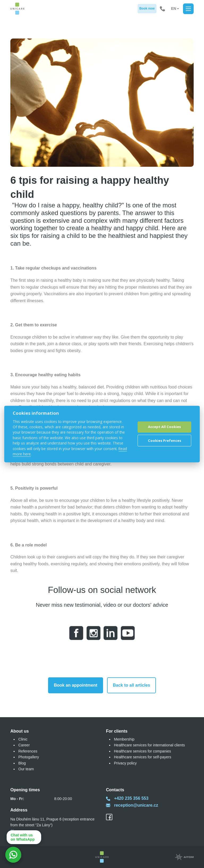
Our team (26, 769)
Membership (124, 739)
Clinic (23, 739)
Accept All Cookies (164, 427)
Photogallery (29, 757)
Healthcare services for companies (143, 751)
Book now (147, 8)
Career (24, 745)
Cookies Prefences (165, 441)
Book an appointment (76, 685)
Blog (22, 763)
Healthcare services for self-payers (143, 757)
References (28, 751)
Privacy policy (125, 763)
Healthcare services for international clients (149, 745)
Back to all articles (132, 685)
